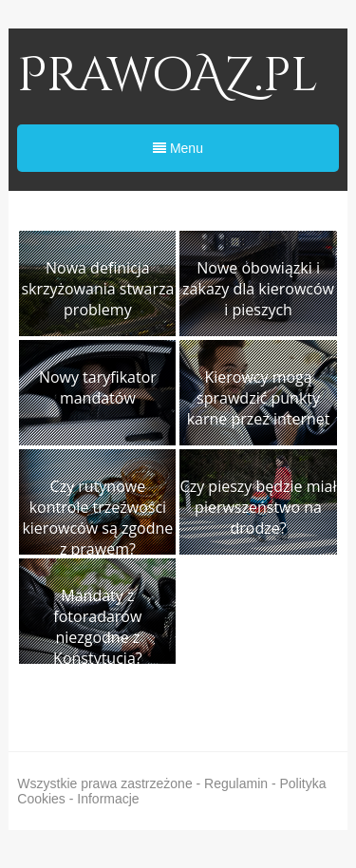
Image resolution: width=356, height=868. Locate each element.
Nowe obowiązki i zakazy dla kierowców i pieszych (258, 289)
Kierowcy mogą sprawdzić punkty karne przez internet (259, 398)
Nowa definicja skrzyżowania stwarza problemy (97, 289)
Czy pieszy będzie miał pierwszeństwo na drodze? (259, 507)
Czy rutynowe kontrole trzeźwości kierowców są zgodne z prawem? (97, 518)
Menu (178, 148)
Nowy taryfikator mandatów (98, 387)
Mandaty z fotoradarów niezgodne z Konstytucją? (98, 627)
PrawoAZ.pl (168, 76)
